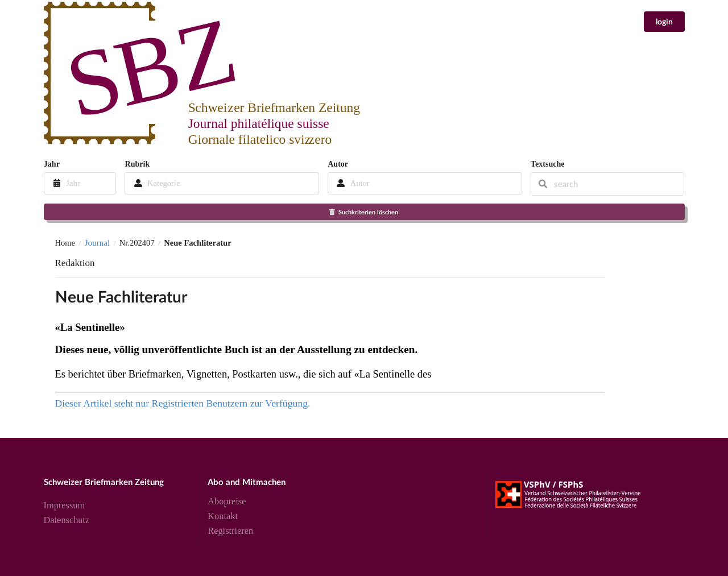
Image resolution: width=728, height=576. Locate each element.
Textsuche (548, 164)
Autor (338, 164)
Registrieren (230, 531)
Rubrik (137, 164)
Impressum (65, 505)
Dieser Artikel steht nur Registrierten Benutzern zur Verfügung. (183, 403)
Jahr (52, 164)
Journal (98, 243)
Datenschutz (67, 520)
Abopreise (227, 502)
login (664, 21)
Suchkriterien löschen (363, 212)
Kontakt (223, 516)
